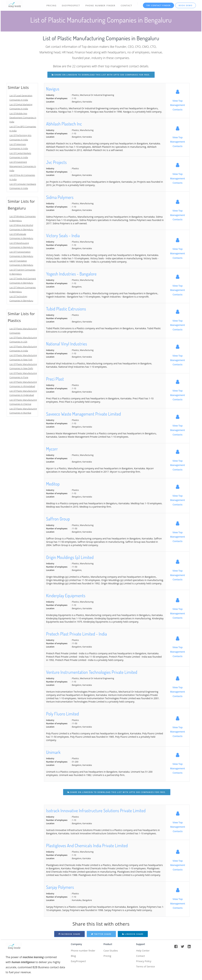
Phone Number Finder (100, 5)
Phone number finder (84, 951)
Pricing (50, 5)
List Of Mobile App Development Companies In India (23, 118)
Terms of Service (146, 968)
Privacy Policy (144, 962)
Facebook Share (70, 934)
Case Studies (111, 951)
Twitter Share (101, 934)
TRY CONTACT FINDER (158, 5)
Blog (74, 956)
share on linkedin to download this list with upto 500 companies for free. (101, 75)
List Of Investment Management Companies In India (23, 166)
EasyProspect (70, 5)
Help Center (143, 951)
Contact (126, 5)
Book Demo (186, 5)
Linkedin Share (133, 934)
